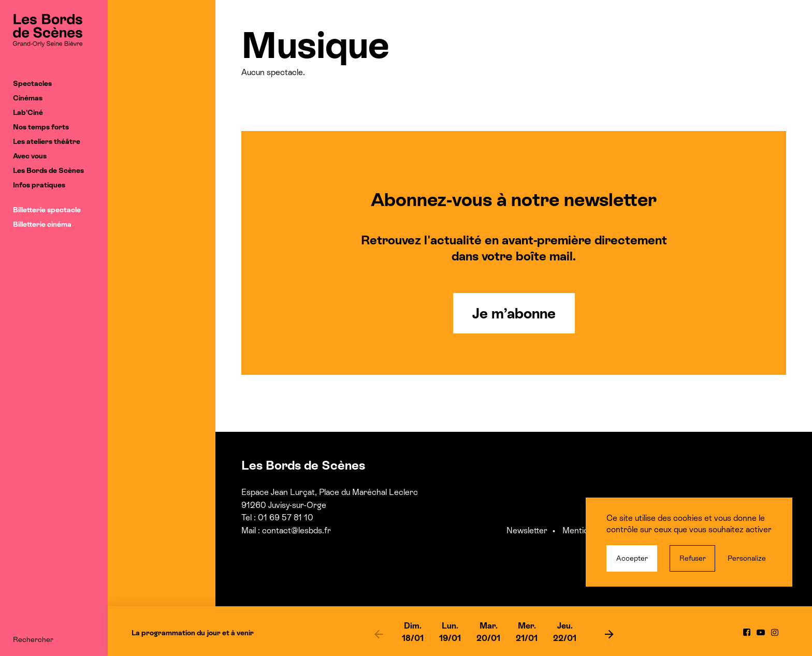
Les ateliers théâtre (47, 141)
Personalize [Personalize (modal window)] (747, 558)
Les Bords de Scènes (48, 170)
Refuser (693, 558)
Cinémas (28, 98)
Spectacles (32, 83)
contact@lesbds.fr (296, 530)
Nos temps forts (41, 127)
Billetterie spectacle (47, 210)
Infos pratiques (39, 185)
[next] (609, 634)
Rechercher (33, 639)
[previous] (379, 634)
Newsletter (527, 530)
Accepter (632, 558)
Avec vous (30, 156)
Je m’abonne (514, 313)
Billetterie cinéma (42, 224)
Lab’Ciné (28, 112)
